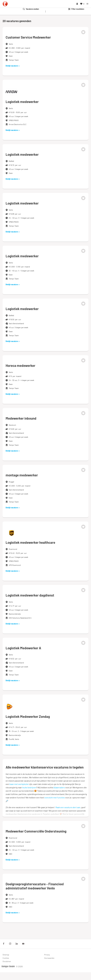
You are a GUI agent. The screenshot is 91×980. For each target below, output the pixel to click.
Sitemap (6, 955)
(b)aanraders (59, 787)
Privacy (47, 955)
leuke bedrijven (29, 787)
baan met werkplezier (19, 784)
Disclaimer (7, 961)
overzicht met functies (55, 797)
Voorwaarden (49, 958)
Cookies (6, 958)
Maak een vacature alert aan (68, 807)
